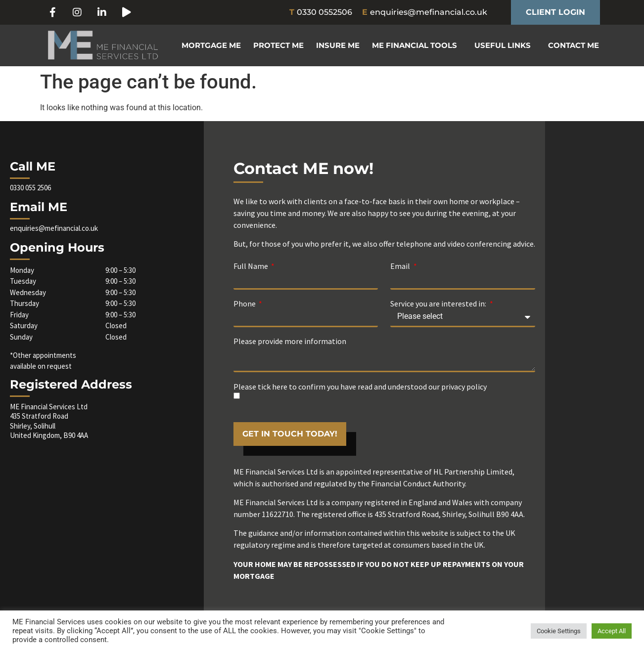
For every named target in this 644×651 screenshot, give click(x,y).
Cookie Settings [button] (559, 631)
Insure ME (338, 45)
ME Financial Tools (417, 45)
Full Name (252, 266)
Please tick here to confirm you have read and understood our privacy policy (360, 387)
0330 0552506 (324, 12)
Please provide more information (290, 341)
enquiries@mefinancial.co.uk (429, 12)
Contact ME (574, 45)
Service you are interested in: (439, 304)
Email (401, 266)
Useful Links (505, 45)
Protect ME (278, 45)
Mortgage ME (211, 45)
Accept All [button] (612, 631)
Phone (245, 304)
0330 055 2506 (30, 188)
